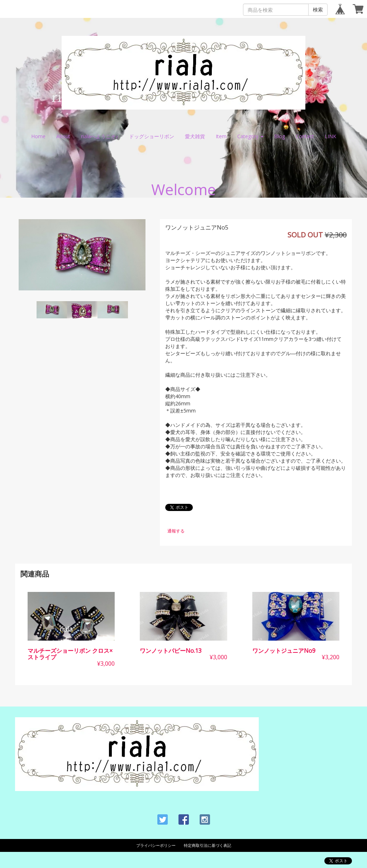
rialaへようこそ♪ (100, 136)
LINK (330, 136)
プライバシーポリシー (156, 845)
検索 (318, 9)
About (63, 136)
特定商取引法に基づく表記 (208, 845)
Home (38, 136)
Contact (305, 136)
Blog (280, 136)
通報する (176, 531)
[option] (82, 255)
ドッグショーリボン (152, 136)
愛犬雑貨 (195, 136)
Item (221, 136)
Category (250, 136)
